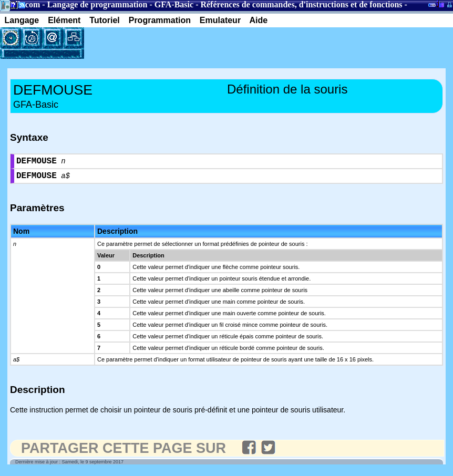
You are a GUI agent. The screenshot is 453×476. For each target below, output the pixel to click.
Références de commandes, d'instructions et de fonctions (301, 4)
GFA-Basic (174, 4)
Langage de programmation (97, 4)
